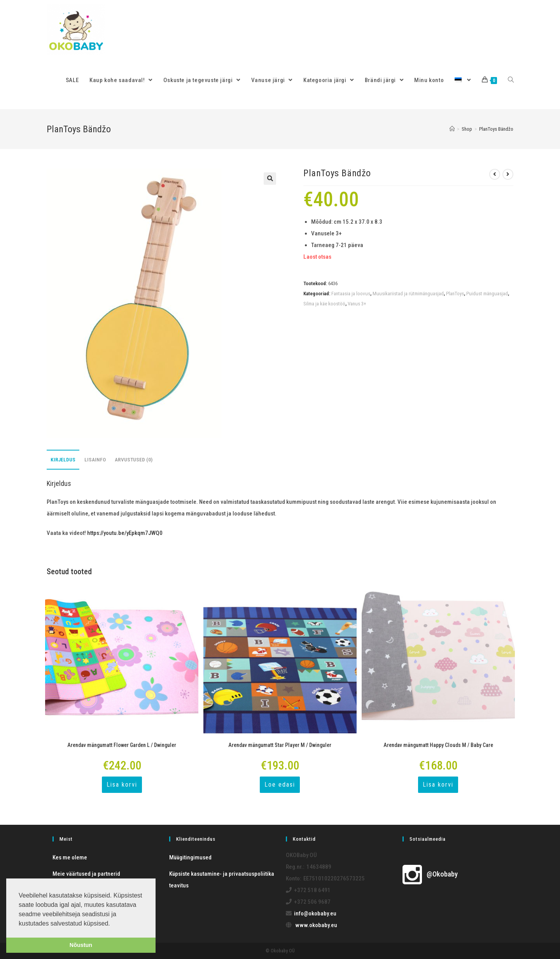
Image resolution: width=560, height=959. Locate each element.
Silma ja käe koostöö (324, 304)
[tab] (63, 460)
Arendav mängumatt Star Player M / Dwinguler (280, 745)
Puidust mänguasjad (487, 294)
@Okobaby (430, 874)
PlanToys (455, 294)
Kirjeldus (63, 459)
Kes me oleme (70, 857)
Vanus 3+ (357, 304)
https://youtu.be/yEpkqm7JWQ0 (125, 533)
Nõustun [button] (81, 945)
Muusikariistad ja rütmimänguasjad (408, 294)
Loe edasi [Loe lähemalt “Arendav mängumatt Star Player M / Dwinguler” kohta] (280, 785)
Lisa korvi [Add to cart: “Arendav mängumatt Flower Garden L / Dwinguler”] (122, 785)
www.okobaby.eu (316, 925)
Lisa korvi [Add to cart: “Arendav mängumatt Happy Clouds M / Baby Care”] (438, 785)
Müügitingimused (190, 857)
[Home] (452, 129)
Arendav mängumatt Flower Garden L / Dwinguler (122, 745)
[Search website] (511, 80)
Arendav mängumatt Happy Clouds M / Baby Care (438, 745)
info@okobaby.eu (315, 913)
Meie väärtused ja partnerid (86, 874)
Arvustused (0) (134, 459)
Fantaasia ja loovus (351, 294)
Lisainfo (95, 459)
